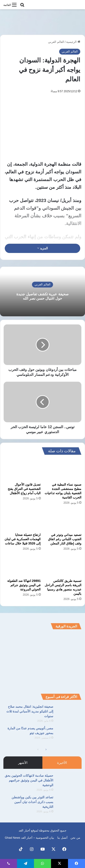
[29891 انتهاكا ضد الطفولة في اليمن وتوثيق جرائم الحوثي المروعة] (22, 566)
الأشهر (23, 763)
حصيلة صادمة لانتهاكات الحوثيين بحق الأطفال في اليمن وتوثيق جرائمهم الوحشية (29, 780)
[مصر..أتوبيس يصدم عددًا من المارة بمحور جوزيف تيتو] (69, 734)
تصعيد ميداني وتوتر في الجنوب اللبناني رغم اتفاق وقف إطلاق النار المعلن (65, 539)
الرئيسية (73, 42)
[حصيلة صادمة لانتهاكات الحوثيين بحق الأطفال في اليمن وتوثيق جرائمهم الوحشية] (69, 782)
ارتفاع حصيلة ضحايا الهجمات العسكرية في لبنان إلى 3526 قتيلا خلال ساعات (23, 539)
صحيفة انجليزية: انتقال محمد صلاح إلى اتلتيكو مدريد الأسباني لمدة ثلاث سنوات (30, 711)
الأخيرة (62, 763)
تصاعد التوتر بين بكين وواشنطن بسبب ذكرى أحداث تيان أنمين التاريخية (32, 802)
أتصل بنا (62, 838)
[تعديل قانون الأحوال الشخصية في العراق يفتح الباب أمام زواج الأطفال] (22, 470)
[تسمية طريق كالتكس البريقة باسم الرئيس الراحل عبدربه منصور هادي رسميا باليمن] (63, 566)
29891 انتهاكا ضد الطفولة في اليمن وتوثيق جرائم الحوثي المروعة (24, 585)
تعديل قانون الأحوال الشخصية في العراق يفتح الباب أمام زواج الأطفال (24, 489)
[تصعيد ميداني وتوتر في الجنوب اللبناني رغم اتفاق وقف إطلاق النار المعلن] (63, 520)
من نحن (75, 838)
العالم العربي (56, 42)
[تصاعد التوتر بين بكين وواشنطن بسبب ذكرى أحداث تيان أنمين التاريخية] (69, 803)
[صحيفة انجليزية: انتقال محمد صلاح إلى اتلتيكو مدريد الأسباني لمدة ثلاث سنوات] (69, 713)
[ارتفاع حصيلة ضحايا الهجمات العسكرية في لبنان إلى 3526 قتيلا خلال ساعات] (22, 520)
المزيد (43, 248)
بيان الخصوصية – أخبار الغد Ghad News (29, 838)
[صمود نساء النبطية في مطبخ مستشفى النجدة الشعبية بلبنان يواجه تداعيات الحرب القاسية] (63, 470)
